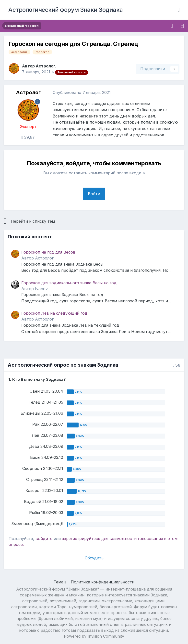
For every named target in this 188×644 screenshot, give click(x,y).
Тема (60, 582)
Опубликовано (82, 92)
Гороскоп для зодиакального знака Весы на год (69, 283)
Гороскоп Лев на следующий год (54, 313)
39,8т (28, 137)
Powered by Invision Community (94, 636)
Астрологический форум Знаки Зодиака (66, 10)
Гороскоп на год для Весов (48, 252)
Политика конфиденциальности (103, 582)
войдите (44, 539)
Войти (94, 194)
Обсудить (94, 558)
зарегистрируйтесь (81, 539)
